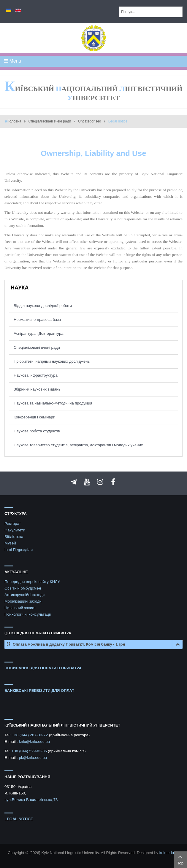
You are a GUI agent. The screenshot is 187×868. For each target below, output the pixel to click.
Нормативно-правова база (37, 320)
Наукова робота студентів (37, 431)
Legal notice (19, 819)
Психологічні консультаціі (28, 614)
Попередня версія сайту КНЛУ (32, 582)
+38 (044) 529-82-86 (30, 751)
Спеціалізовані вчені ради (50, 121)
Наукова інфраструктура (36, 375)
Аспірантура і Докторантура (38, 333)
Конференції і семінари (34, 417)
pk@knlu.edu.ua (33, 758)
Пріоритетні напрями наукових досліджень (52, 361)
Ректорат (13, 524)
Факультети (15, 530)
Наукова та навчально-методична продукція (53, 403)
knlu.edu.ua (169, 853)
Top (180, 859)
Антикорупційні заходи (24, 595)
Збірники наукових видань (37, 389)
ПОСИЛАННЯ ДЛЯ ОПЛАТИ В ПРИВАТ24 (43, 668)
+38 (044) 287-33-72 (30, 735)
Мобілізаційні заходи (23, 601)
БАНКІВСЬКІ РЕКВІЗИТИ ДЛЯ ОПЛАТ (39, 691)
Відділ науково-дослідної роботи (43, 306)
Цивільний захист (20, 608)
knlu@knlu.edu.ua (34, 742)
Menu (12, 61)
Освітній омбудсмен (23, 588)
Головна (15, 121)
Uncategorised (89, 121)
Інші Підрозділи (19, 550)
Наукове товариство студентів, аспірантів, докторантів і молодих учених (78, 445)
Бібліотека (14, 537)
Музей (10, 543)
